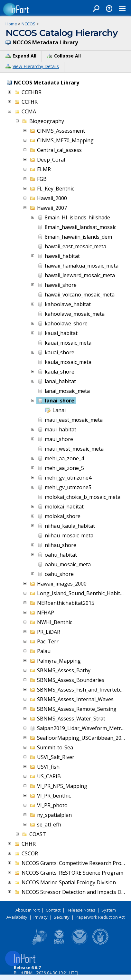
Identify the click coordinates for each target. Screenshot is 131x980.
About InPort (28, 910)
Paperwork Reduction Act (100, 917)
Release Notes (81, 910)
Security (62, 917)
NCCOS (28, 24)
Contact (53, 910)
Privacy (41, 917)
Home (11, 24)
